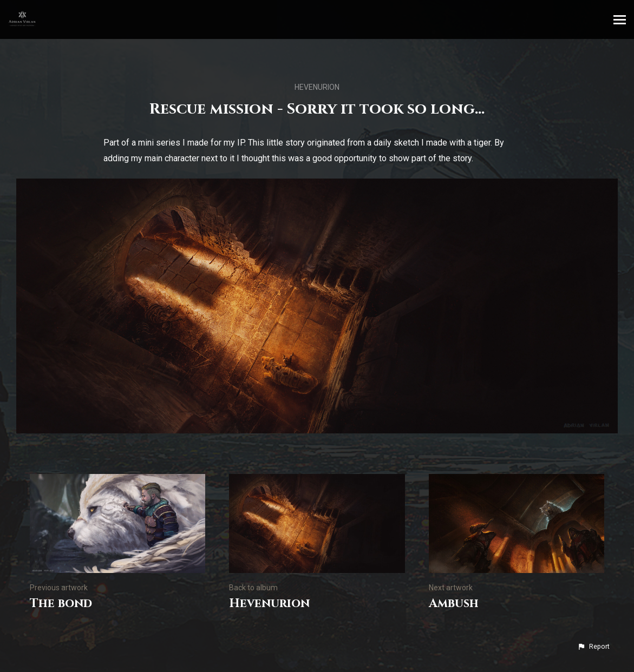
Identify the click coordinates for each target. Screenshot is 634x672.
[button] (593, 647)
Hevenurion (317, 87)
